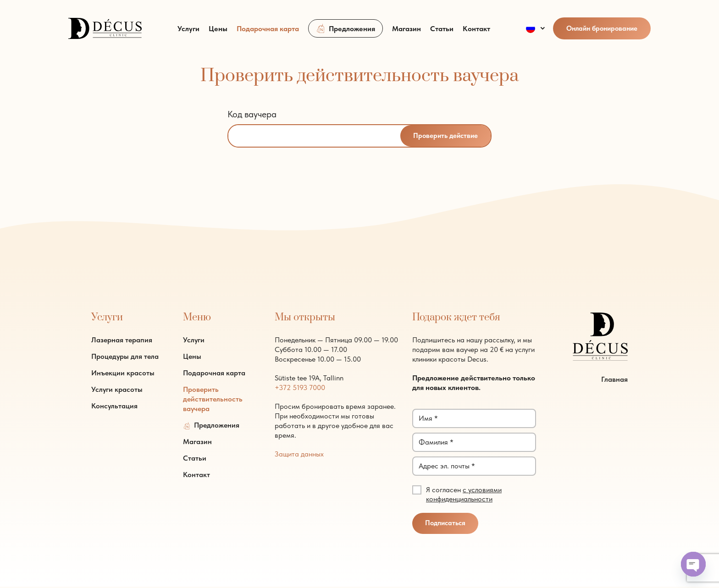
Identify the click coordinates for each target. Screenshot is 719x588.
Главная (614, 380)
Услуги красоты (117, 390)
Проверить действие (445, 136)
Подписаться (446, 524)
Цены (218, 33)
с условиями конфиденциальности (464, 495)
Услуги (188, 33)
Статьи (442, 33)
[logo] (105, 32)
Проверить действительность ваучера (213, 399)
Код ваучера (252, 114)
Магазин (407, 33)
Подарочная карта (268, 33)
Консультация (114, 406)
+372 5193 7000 (300, 388)
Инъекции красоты (123, 373)
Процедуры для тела (125, 357)
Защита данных (299, 454)
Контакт (476, 33)
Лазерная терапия (122, 340)
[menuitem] (536, 33)
